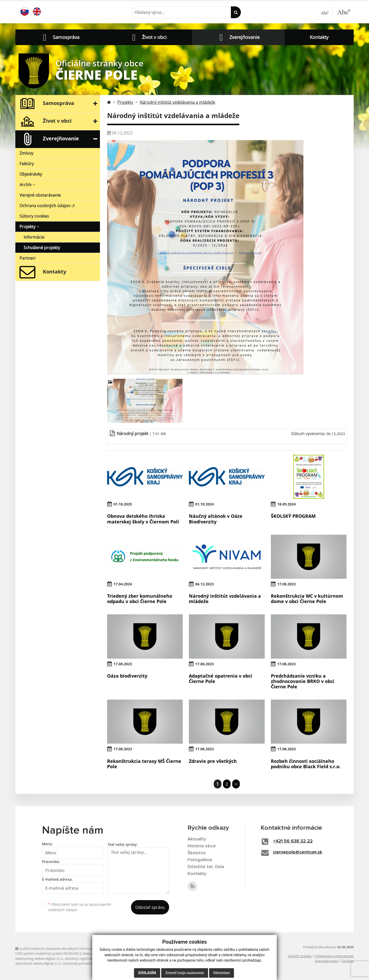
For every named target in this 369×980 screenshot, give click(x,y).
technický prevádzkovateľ (83, 963)
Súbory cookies (34, 216)
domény (71, 958)
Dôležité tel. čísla (206, 867)
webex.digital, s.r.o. (49, 958)
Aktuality (197, 839)
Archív (27, 185)
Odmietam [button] (222, 973)
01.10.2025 (123, 504)
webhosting (24, 958)
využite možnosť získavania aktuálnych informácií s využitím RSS (66, 949)
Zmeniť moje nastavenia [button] (185, 973)
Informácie (34, 237)
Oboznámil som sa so (80, 907)
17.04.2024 (123, 584)
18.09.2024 (286, 504)
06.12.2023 (204, 584)
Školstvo (197, 853)
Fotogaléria (200, 860)
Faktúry (27, 164)
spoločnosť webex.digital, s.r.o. (39, 963)
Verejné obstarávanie (40, 195)
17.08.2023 (286, 584)
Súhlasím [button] (147, 973)
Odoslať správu (150, 907)
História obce (202, 846)
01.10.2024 (204, 504)
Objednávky (31, 174)
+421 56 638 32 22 (293, 841)
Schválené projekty (42, 248)
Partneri (27, 258)
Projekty (29, 227)
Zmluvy (26, 153)
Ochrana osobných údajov (45, 206)
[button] (60, 37)
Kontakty (319, 37)
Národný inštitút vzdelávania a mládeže (177, 102)
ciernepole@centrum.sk (298, 852)
